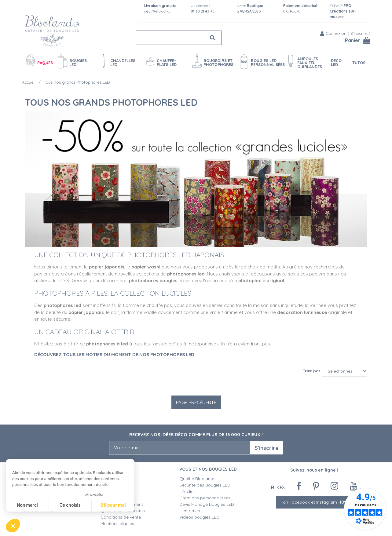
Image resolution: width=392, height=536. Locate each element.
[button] (13, 526)
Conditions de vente (121, 517)
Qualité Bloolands (197, 479)
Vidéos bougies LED (199, 517)
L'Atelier (187, 491)
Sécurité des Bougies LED (205, 485)
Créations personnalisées (205, 498)
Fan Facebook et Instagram (314, 502)
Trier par (312, 371)
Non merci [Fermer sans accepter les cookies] (27, 505)
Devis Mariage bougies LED (207, 504)
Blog (278, 487)
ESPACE (343, 11)
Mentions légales (117, 523)
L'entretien (190, 511)
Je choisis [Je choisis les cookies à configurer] (70, 505)
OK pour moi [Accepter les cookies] (113, 505)
